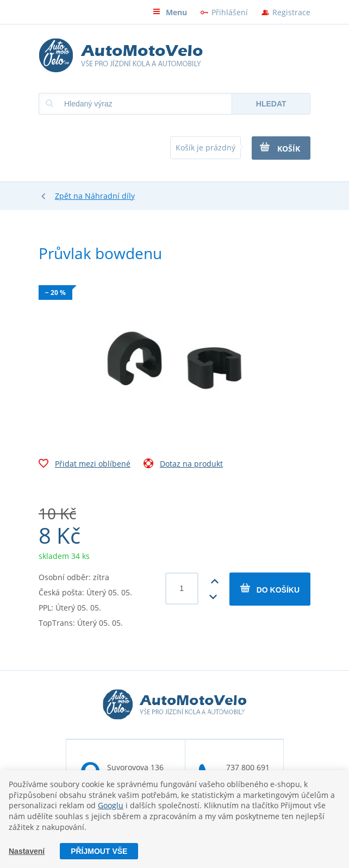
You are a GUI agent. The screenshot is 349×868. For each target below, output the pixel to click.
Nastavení (27, 851)
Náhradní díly (110, 196)
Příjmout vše (99, 851)
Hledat (271, 104)
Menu (170, 12)
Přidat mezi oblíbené (85, 465)
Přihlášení (230, 12)
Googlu (111, 805)
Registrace (291, 12)
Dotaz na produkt (183, 465)
